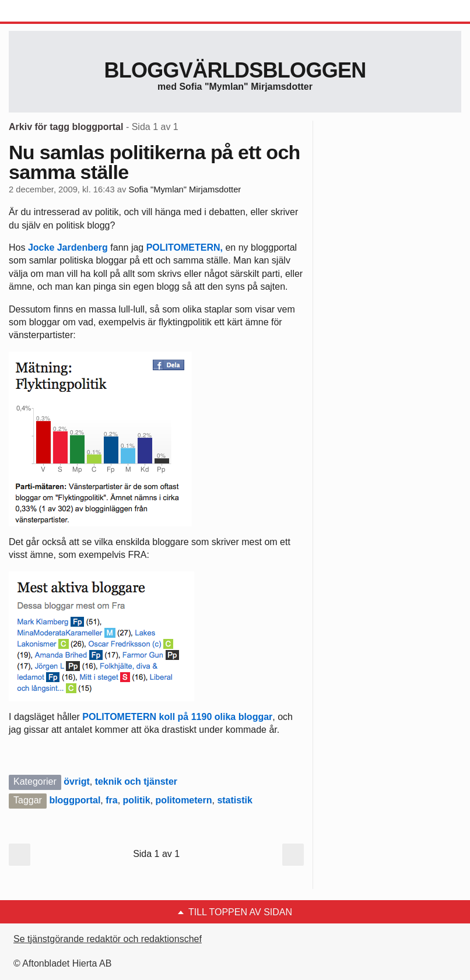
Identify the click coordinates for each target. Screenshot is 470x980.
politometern (184, 800)
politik (137, 800)
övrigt (76, 781)
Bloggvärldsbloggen (235, 70)
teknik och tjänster (136, 781)
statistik (234, 800)
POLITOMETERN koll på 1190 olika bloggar (177, 717)
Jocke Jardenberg (68, 247)
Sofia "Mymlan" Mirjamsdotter (185, 189)
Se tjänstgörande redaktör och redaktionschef (108, 939)
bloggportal (75, 800)
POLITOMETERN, (186, 247)
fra (111, 800)
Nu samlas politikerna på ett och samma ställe (155, 162)
